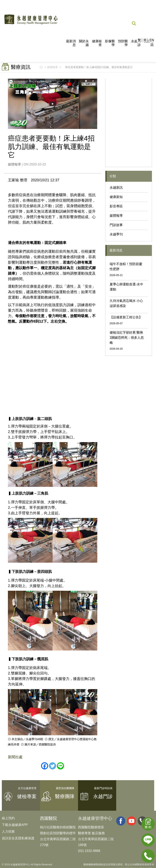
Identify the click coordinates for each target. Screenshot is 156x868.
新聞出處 (15, 757)
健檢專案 (27, 796)
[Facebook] (45, 766)
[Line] (60, 766)
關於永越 (84, 43)
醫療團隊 (65, 796)
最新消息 (71, 43)
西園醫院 (49, 818)
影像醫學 (110, 43)
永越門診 (136, 43)
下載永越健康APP (15, 825)
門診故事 (116, 225)
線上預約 (8, 818)
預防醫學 (123, 43)
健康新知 (116, 197)
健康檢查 (97, 43)
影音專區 (116, 206)
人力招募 (8, 832)
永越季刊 (116, 234)
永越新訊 (116, 188)
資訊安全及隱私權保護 (18, 838)
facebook (121, 821)
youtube (132, 821)
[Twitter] (53, 766)
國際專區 (149, 43)
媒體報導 (52, 67)
